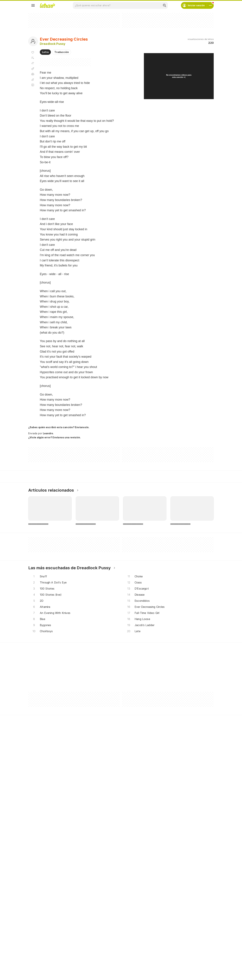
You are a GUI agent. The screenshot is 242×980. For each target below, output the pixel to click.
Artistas (37, 904)
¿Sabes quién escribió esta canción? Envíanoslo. (59, 427)
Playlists (37, 916)
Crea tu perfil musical (108, 898)
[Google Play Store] (37, 953)
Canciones (38, 898)
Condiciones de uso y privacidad (178, 904)
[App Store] (57, 953)
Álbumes (37, 910)
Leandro (48, 433)
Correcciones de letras (109, 916)
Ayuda (162, 898)
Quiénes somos (168, 910)
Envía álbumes (104, 904)
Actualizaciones (42, 922)
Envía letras (102, 910)
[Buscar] (164, 5)
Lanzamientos (40, 928)
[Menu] (33, 5)
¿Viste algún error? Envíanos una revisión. (54, 437)
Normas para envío (170, 916)
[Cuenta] (210, 5)
